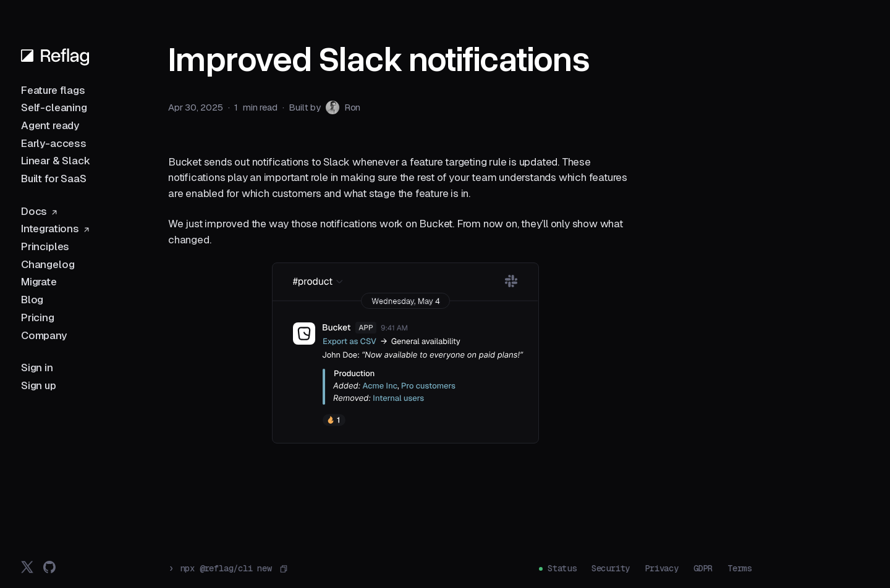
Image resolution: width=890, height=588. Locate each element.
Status (562, 568)
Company (44, 335)
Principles (45, 246)
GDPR (703, 568)
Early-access (54, 143)
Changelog (48, 264)
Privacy (662, 568)
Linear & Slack (56, 161)
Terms (740, 568)
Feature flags (53, 90)
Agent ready (50, 125)
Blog (32, 300)
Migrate (39, 282)
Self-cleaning (54, 107)
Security (611, 568)
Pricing (38, 317)
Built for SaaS (54, 178)
